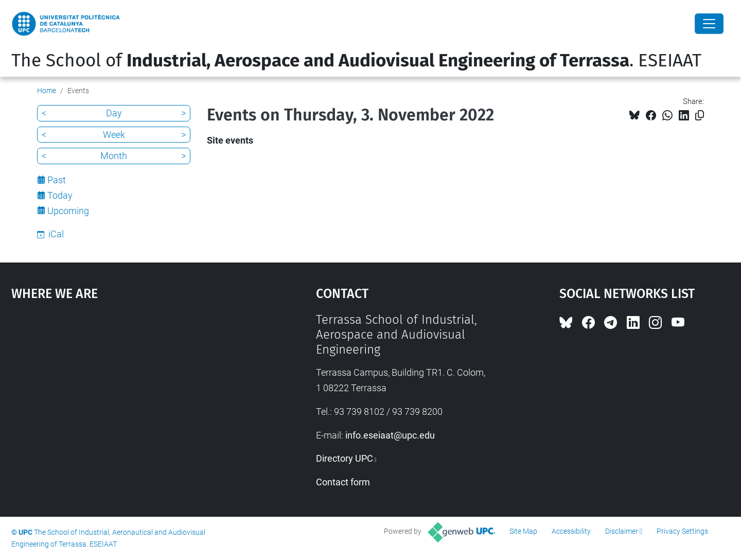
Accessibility (571, 531)
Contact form (343, 482)
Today (60, 195)
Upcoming (68, 211)
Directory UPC (345, 458)
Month (114, 156)
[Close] (709, 24)
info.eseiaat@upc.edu (390, 435)
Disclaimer (622, 531)
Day (114, 113)
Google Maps (127, 390)
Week (114, 135)
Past (57, 180)
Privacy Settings (682, 531)
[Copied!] (700, 116)
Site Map (523, 531)
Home (47, 91)
